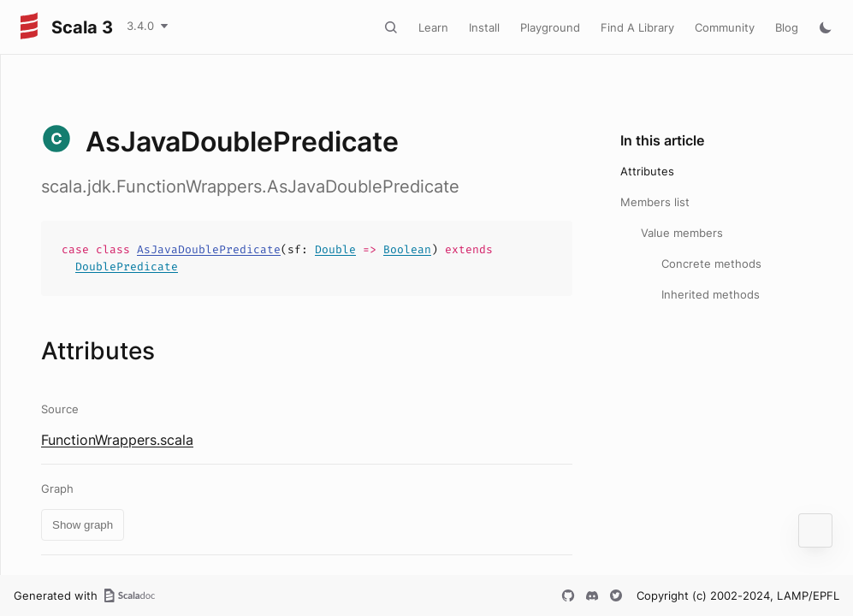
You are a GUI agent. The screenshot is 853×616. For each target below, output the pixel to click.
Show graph (83, 525)
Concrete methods (711, 264)
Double (335, 249)
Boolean (407, 249)
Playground (550, 27)
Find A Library (637, 27)
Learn (433, 27)
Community (725, 27)
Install (484, 27)
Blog (787, 27)
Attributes (647, 171)
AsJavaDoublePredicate (209, 249)
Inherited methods (711, 294)
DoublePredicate (127, 267)
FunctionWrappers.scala (117, 440)
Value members (682, 233)
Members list (655, 202)
